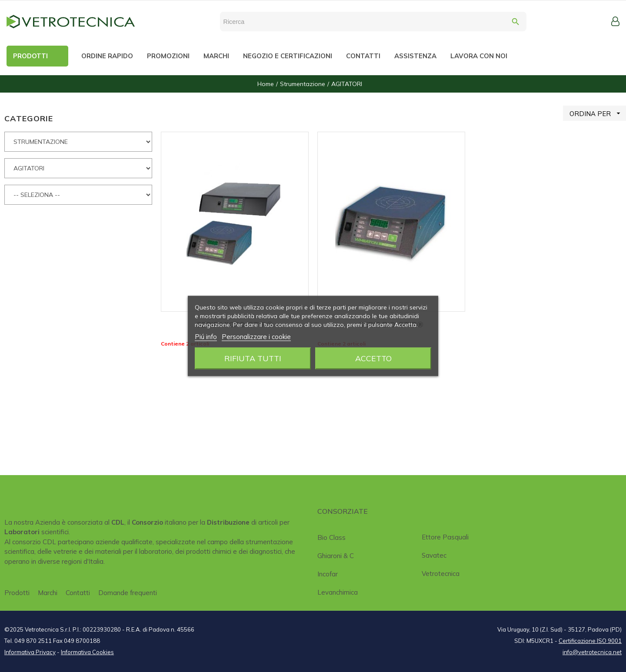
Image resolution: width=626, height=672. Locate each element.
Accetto (373, 358)
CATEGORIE (29, 118)
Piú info (206, 337)
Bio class (331, 537)
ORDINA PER (598, 113)
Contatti (78, 593)
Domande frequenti (128, 593)
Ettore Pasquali (445, 537)
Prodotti (17, 593)
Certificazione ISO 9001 (590, 641)
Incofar (328, 574)
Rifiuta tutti (253, 358)
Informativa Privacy (30, 652)
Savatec (434, 555)
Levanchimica (338, 592)
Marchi (48, 593)
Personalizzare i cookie (256, 337)
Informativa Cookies (87, 652)
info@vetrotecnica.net (592, 652)
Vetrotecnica (441, 574)
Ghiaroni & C (336, 556)
